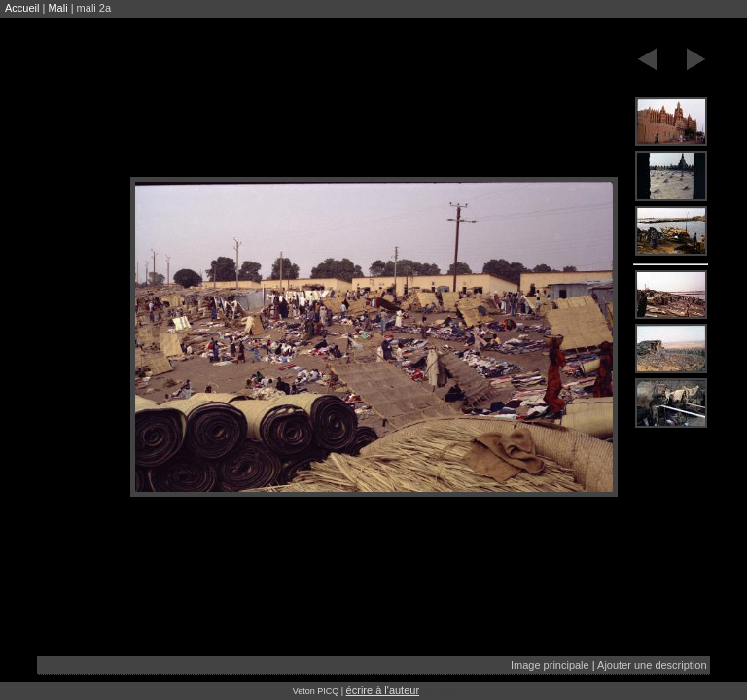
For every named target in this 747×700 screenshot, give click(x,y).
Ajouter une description (652, 665)
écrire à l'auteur (383, 690)
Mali (57, 8)
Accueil (22, 8)
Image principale (550, 665)
